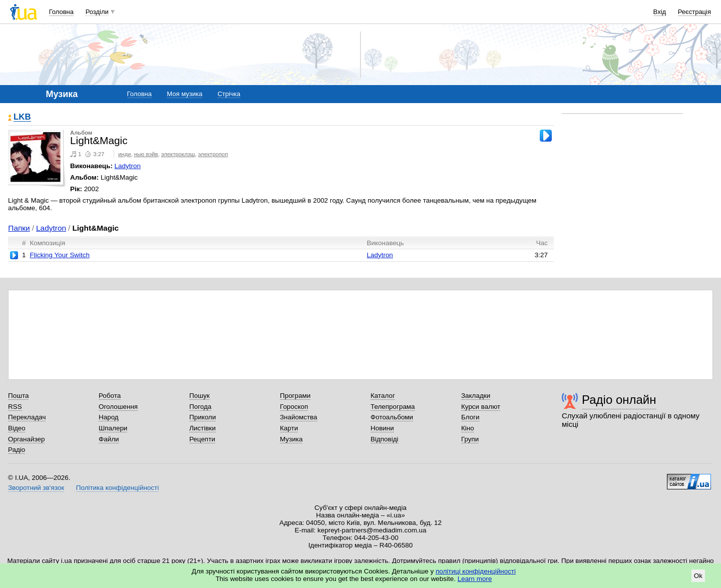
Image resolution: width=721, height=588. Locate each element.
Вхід (660, 12)
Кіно (468, 428)
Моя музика (185, 94)
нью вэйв (146, 154)
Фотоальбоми (392, 417)
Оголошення (118, 407)
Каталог (383, 396)
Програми (295, 396)
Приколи (203, 417)
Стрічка (229, 94)
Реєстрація (694, 12)
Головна (61, 12)
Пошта (18, 396)
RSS (15, 407)
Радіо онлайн (619, 400)
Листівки (203, 428)
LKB (22, 117)
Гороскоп (294, 407)
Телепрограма (393, 407)
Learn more (475, 579)
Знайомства (299, 417)
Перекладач (27, 417)
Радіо (17, 450)
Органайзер (26, 439)
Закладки (476, 396)
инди (124, 154)
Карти (289, 428)
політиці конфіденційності (476, 571)
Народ (109, 417)
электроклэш (178, 154)
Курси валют (481, 407)
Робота (110, 396)
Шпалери (113, 428)
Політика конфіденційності (117, 488)
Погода (200, 407)
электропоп (213, 154)
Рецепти (202, 439)
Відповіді (385, 439)
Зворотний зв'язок (36, 488)
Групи (470, 439)
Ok (698, 576)
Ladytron (128, 166)
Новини (382, 428)
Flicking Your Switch (60, 255)
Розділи (97, 12)
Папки (19, 228)
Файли (109, 439)
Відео (17, 428)
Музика (291, 439)
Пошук (200, 396)
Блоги (470, 417)
